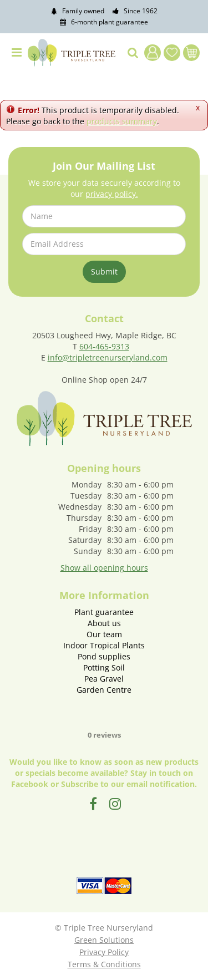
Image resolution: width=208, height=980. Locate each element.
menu (17, 53)
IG (115, 804)
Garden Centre (104, 690)
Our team (104, 634)
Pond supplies (104, 656)
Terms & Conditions (104, 964)
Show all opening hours (104, 568)
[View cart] (191, 53)
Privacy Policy (104, 952)
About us (104, 623)
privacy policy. (112, 194)
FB (93, 804)
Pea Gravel (104, 679)
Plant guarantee (104, 612)
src (133, 53)
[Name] (104, 216)
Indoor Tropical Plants (104, 645)
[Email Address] (104, 244)
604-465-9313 (104, 346)
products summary (122, 121)
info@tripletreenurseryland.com (108, 357)
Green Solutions (104, 940)
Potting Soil (104, 667)
